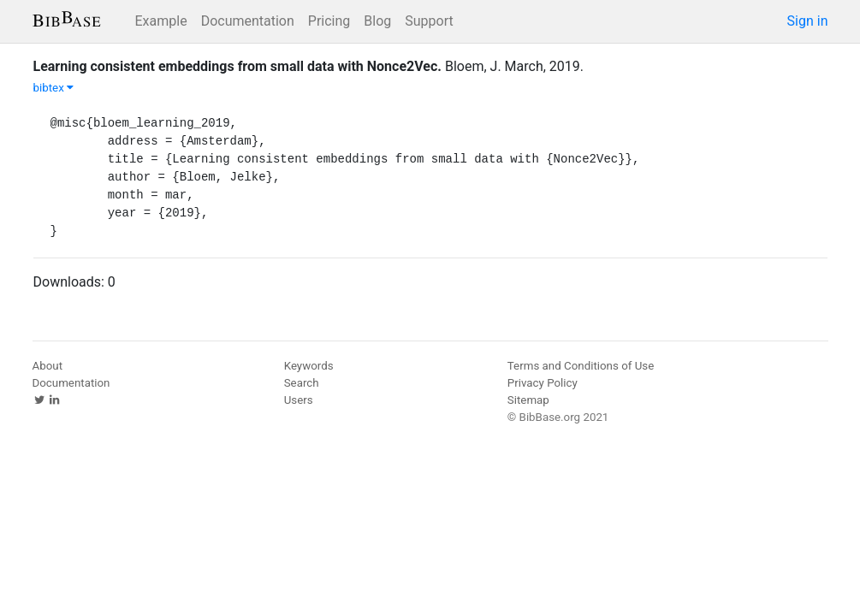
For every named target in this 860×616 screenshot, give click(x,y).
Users (299, 400)
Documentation (248, 21)
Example (161, 21)
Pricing (329, 21)
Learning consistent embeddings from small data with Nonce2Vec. (237, 66)
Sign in (808, 21)
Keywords (309, 366)
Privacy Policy (543, 383)
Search (302, 383)
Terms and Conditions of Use (581, 366)
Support (429, 21)
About (48, 366)
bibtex (54, 88)
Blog (377, 21)
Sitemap (528, 400)
